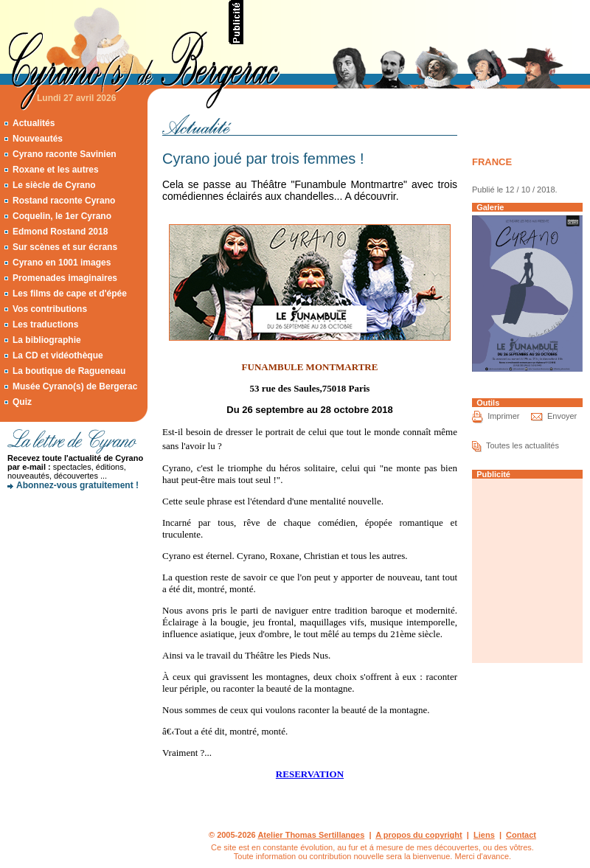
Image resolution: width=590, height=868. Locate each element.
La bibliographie (47, 340)
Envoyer (562, 416)
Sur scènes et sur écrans (65, 247)
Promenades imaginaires (65, 278)
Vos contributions (50, 309)
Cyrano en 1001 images (62, 263)
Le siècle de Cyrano (54, 185)
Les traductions (45, 324)
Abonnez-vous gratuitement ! (77, 485)
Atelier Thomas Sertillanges (311, 835)
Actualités (34, 123)
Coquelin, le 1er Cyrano (62, 216)
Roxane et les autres (56, 170)
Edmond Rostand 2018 (60, 232)
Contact (521, 835)
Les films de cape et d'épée (70, 294)
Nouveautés (38, 139)
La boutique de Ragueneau (69, 371)
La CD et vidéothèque (58, 355)
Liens (484, 835)
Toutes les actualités (523, 445)
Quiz (22, 402)
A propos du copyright (419, 835)
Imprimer (503, 416)
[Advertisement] (74, 549)
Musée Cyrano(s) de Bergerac (75, 386)
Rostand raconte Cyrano (64, 201)
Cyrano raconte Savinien (65, 154)
